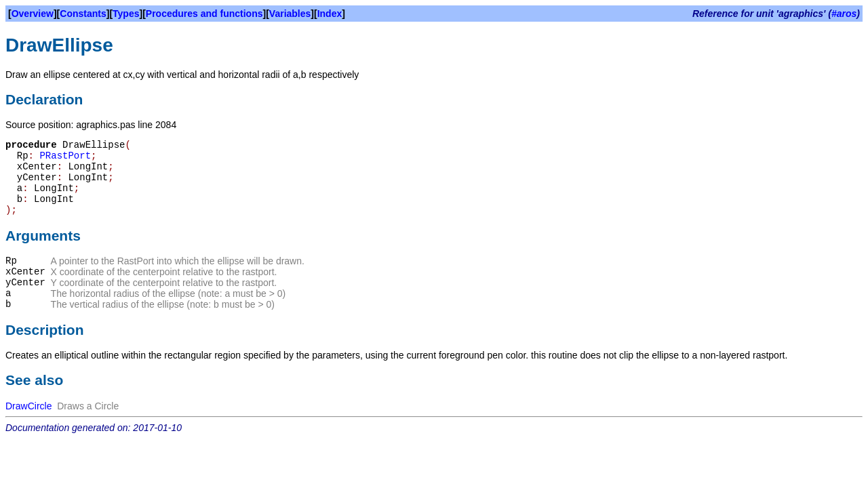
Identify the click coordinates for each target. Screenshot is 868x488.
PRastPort (65, 156)
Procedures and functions (204, 14)
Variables (290, 14)
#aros (844, 14)
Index (330, 14)
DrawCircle (28, 406)
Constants (83, 14)
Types (126, 14)
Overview (33, 14)
